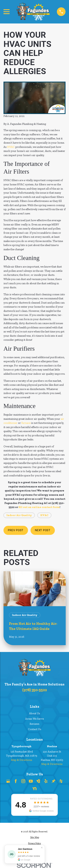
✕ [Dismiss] (42, 848)
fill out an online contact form (39, 507)
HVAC (11, 147)
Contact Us (35, 729)
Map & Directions (22, 760)
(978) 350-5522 (35, 690)
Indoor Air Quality (19, 515)
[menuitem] (35, 837)
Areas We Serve (34, 719)
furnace (26, 423)
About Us (35, 713)
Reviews (34, 724)
